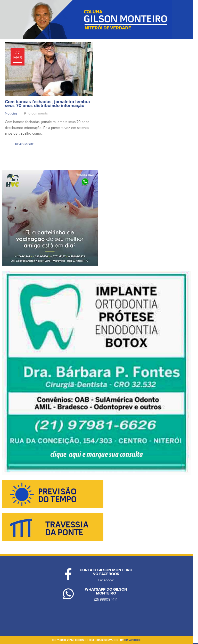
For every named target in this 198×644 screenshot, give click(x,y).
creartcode (133, 640)
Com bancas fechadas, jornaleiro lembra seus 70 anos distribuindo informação (47, 104)
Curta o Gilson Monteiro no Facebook (106, 572)
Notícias (11, 113)
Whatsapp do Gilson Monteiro (106, 591)
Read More (24, 144)
